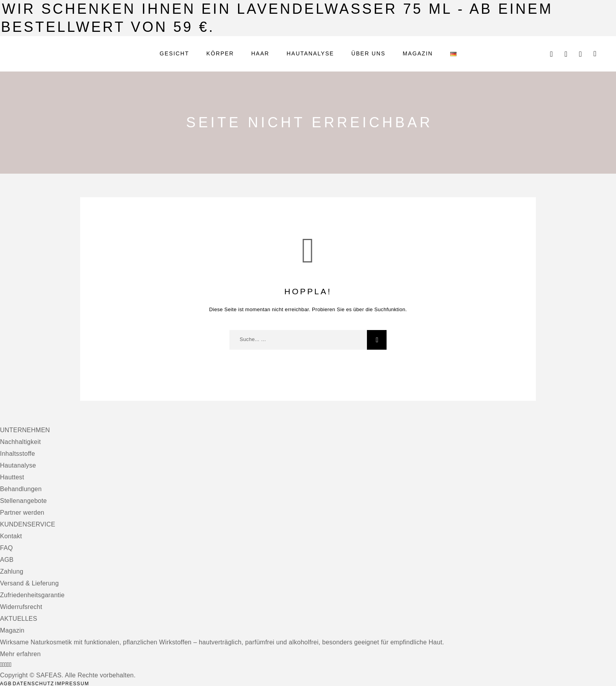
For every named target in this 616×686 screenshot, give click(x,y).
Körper (220, 54)
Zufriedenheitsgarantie (32, 595)
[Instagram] (4, 665)
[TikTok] (8, 665)
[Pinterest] (10, 665)
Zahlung (12, 571)
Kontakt (11, 536)
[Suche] (551, 54)
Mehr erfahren (20, 654)
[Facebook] (1, 665)
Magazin (418, 54)
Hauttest (12, 477)
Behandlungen (21, 489)
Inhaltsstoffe (17, 454)
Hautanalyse (311, 54)
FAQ (6, 548)
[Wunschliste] (580, 54)
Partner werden (22, 513)
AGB (7, 560)
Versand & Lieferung (29, 583)
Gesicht (174, 54)
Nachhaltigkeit (20, 442)
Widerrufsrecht (21, 607)
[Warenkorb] (595, 54)
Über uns (368, 54)
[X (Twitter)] (6, 665)
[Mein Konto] (566, 54)
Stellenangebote (23, 501)
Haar (260, 54)
